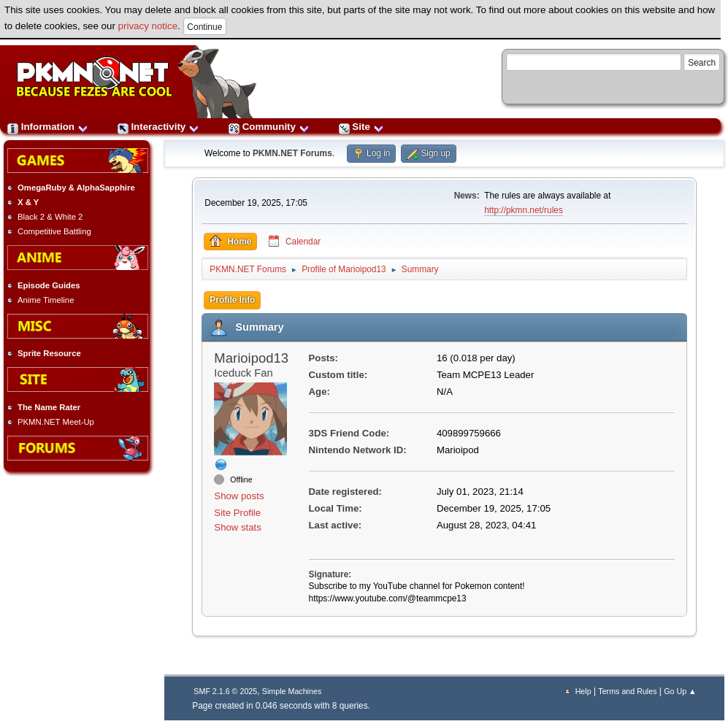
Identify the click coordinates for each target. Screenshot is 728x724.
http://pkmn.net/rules (524, 210)
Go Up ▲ (680, 691)
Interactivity (158, 127)
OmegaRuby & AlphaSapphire (76, 188)
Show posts (239, 496)
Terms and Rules (627, 691)
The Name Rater (49, 407)
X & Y (28, 202)
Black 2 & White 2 (50, 217)
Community (269, 127)
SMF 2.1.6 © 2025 (225, 691)
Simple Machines (292, 691)
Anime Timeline (46, 300)
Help (583, 691)
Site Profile (237, 513)
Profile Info (232, 300)
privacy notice (148, 26)
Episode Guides (49, 285)
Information (48, 127)
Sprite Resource (49, 353)
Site (361, 127)
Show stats (238, 527)
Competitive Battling (54, 231)
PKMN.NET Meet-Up (56, 422)
